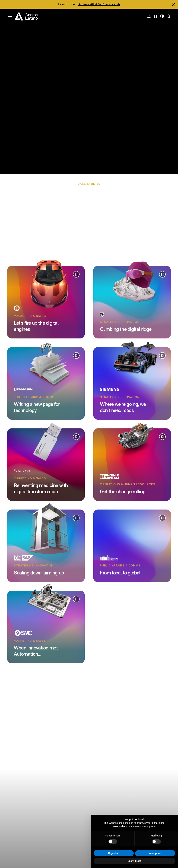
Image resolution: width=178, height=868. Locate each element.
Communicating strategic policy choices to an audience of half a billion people (89, 218)
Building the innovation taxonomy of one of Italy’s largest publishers (99, 227)
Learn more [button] (134, 861)
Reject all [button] (114, 853)
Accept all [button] (155, 853)
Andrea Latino (26, 16)
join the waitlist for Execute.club (98, 4)
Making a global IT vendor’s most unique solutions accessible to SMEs (80, 224)
